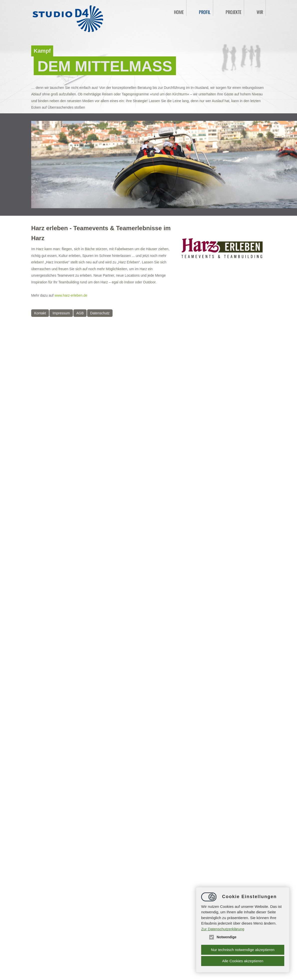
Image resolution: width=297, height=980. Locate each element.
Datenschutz (100, 313)
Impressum (61, 313)
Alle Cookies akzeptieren (243, 961)
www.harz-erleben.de (71, 295)
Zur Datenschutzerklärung (223, 929)
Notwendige (223, 937)
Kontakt (40, 313)
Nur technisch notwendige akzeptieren (243, 950)
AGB (80, 313)
